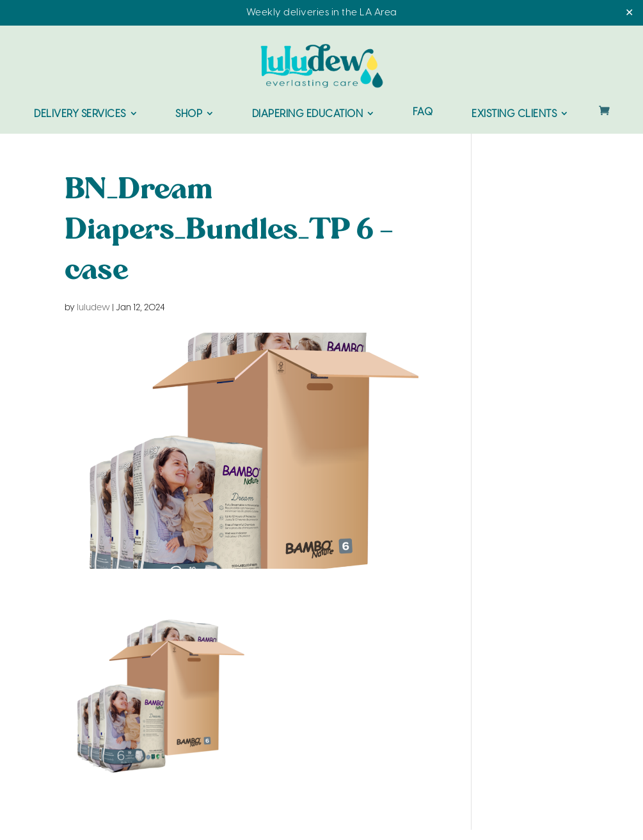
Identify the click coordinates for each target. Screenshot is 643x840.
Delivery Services (80, 114)
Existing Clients (514, 114)
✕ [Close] (629, 13)
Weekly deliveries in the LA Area (322, 13)
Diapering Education (308, 114)
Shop (189, 114)
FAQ (423, 113)
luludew (93, 308)
